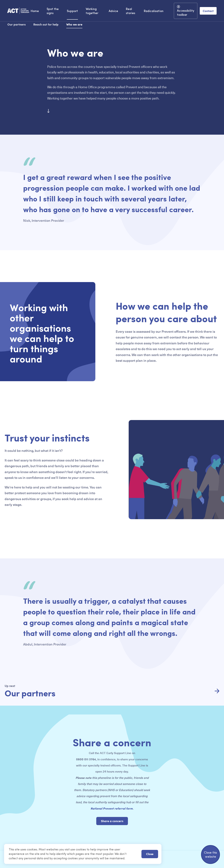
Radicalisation (154, 11)
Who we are (74, 24)
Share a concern (112, 821)
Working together (92, 11)
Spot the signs (53, 11)
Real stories (131, 11)
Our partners (16, 24)
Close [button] (150, 854)
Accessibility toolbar (186, 13)
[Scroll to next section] (48, 112)
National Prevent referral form (112, 808)
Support (72, 11)
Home (35, 11)
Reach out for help (46, 24)
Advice (113, 11)
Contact (208, 11)
